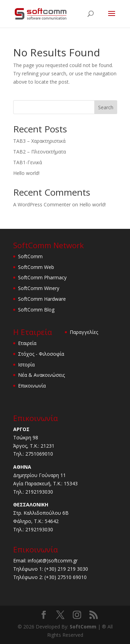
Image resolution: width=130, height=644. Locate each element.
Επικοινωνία (32, 386)
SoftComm (30, 256)
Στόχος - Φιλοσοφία (41, 354)
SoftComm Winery (39, 288)
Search (106, 107)
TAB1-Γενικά (28, 162)
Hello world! (26, 173)
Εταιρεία (27, 343)
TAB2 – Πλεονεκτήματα (40, 152)
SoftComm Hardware (42, 299)
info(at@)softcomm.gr (53, 561)
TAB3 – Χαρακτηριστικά (39, 141)
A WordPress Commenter (42, 204)
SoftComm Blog (36, 310)
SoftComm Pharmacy (42, 277)
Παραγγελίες (84, 332)
